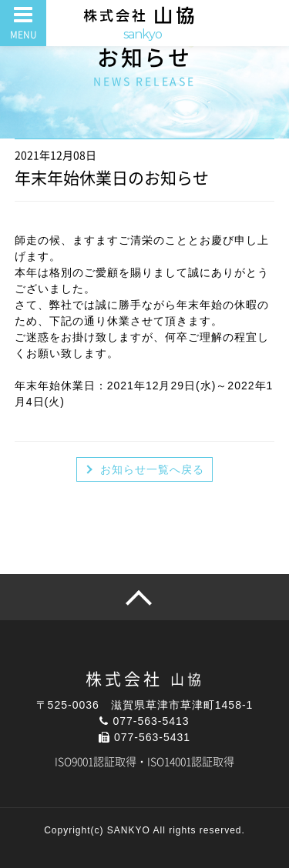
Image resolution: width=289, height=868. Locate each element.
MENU (24, 35)
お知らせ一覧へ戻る (152, 469)
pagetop (144, 597)
